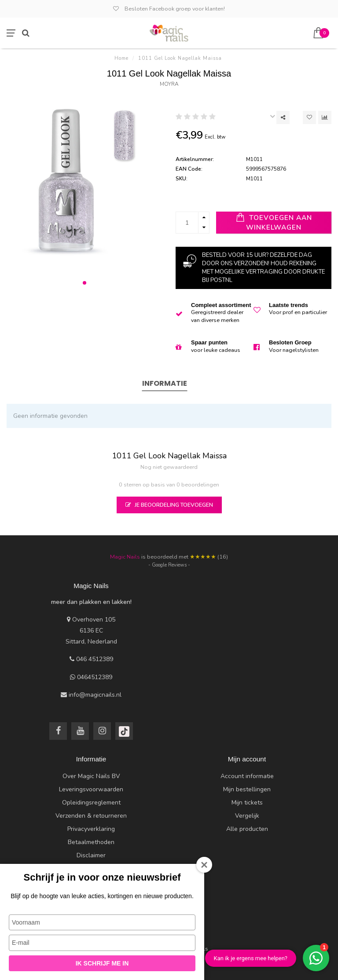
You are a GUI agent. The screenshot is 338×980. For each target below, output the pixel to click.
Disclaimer (91, 855)
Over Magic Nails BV (91, 776)
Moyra (169, 84)
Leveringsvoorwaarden (91, 789)
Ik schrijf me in (102, 963)
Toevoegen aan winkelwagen (274, 222)
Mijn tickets (247, 803)
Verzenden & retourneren (91, 816)
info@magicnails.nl (95, 695)
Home (121, 58)
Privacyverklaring (91, 829)
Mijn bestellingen (247, 789)
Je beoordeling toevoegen (169, 505)
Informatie (165, 383)
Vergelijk (247, 816)
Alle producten (247, 829)
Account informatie (247, 776)
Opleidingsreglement (91, 803)
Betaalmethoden (91, 842)
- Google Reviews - (169, 565)
